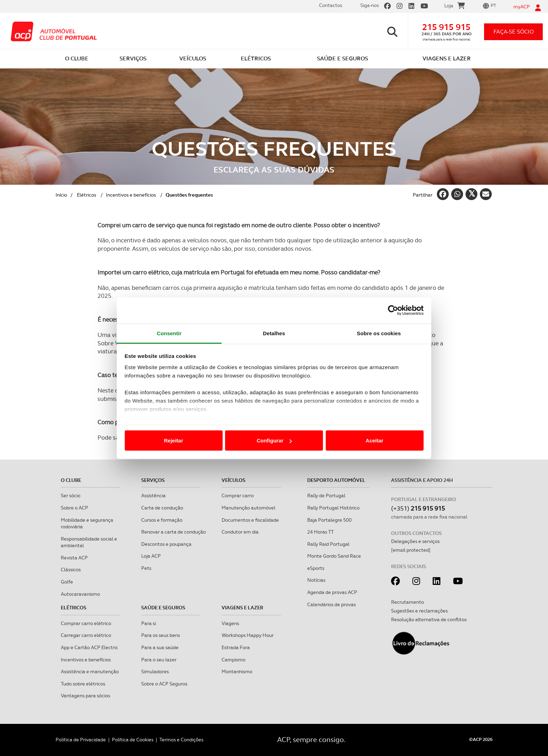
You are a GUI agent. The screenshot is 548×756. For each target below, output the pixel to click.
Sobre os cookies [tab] (379, 333)
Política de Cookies (133, 740)
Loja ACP (151, 556)
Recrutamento (408, 602)
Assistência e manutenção (90, 671)
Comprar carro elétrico (86, 623)
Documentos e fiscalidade (250, 520)
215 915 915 (446, 27)
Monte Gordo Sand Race (334, 556)
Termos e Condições (181, 740)
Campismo (233, 660)
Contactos (331, 5)
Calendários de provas (331, 604)
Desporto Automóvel (336, 480)
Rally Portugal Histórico (333, 508)
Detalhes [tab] (274, 333)
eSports (316, 568)
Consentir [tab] (169, 333)
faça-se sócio (514, 32)
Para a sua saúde (160, 647)
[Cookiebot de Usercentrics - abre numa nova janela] (393, 310)
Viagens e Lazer (242, 608)
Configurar (274, 441)
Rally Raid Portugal (328, 544)
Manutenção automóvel (248, 508)
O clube (71, 480)
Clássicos (71, 570)
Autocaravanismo (80, 594)
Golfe (67, 582)
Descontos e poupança (166, 544)
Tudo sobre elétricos (83, 684)
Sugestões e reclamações (419, 611)
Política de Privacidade (81, 740)
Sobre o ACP (74, 508)
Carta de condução (162, 508)
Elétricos (86, 195)
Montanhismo (237, 671)
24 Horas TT (320, 532)
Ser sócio (71, 496)
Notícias (316, 580)
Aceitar (374, 441)
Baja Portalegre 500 (329, 520)
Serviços (153, 480)
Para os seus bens (161, 635)
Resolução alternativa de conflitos (429, 619)
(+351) (418, 508)
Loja (455, 7)
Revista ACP (74, 558)
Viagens (230, 623)
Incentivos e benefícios (131, 195)
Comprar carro (238, 496)
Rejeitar (174, 441)
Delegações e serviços (415, 541)
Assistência (153, 496)
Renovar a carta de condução (174, 532)
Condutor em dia (240, 532)
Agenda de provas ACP (332, 592)
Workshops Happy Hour (248, 635)
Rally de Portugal (326, 496)
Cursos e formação (162, 520)
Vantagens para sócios (85, 696)
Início (61, 195)
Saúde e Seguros (163, 608)
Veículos (233, 480)
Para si (149, 623)
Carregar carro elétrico (86, 635)
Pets (146, 568)
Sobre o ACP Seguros (164, 684)
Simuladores (155, 671)
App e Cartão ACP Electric (89, 647)
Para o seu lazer (159, 660)
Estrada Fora (236, 647)
